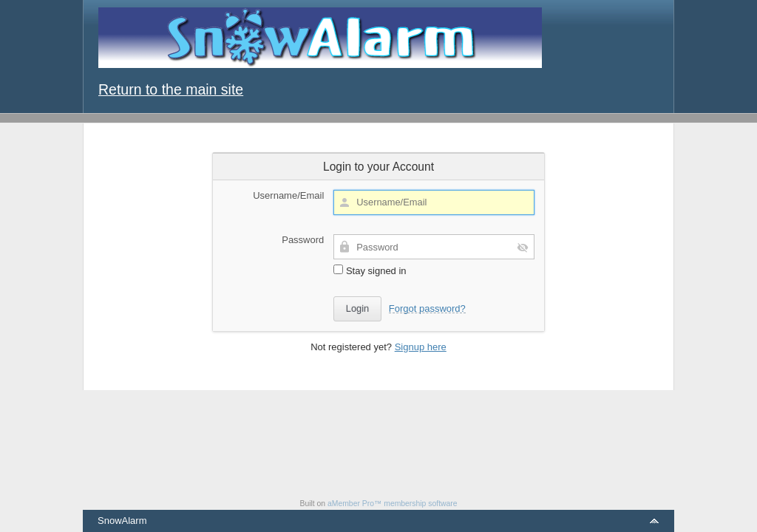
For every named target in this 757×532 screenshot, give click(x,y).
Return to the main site (171, 89)
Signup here (421, 347)
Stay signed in (370, 270)
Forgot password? (427, 308)
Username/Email (288, 195)
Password (303, 240)
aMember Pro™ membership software (393, 504)
